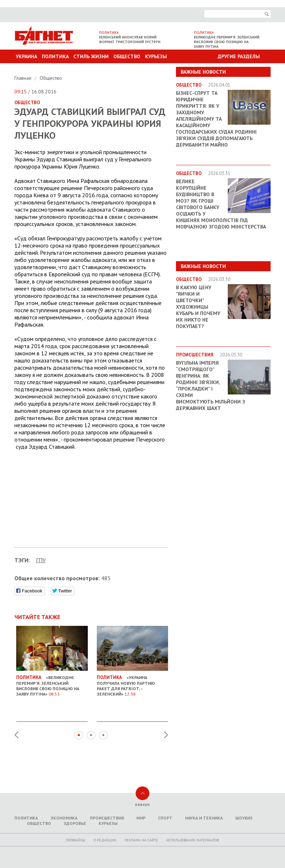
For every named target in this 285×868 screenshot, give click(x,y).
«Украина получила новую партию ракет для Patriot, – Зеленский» (133, 683)
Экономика (64, 818)
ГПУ (41, 560)
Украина (26, 56)
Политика (55, 56)
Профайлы (76, 840)
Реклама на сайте (141, 840)
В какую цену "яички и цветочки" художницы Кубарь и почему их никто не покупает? (198, 307)
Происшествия (107, 818)
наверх (142, 804)
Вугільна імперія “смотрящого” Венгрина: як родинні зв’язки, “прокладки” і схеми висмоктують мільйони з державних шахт (211, 385)
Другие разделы (239, 56)
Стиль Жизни (91, 56)
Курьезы (156, 56)
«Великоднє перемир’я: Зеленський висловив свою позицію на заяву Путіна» (52, 683)
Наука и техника (204, 818)
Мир (141, 818)
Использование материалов (193, 840)
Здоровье (75, 823)
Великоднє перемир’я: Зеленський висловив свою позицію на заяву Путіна (227, 42)
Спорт (165, 818)
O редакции (105, 840)
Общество (127, 56)
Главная (24, 78)
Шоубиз (244, 818)
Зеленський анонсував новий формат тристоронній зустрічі (130, 40)
